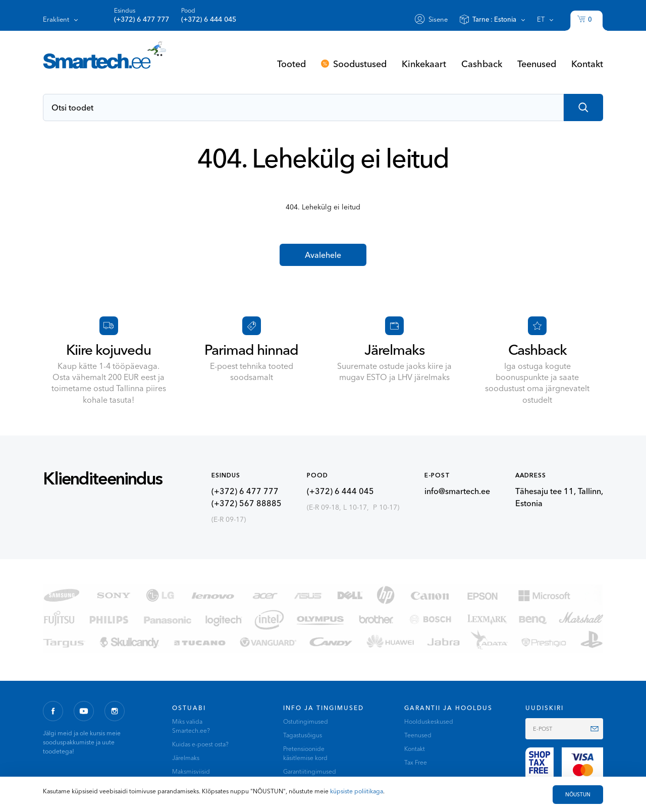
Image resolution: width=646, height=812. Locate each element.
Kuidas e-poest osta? (200, 744)
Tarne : (494, 19)
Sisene (438, 19)
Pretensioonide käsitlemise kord (305, 753)
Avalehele (323, 255)
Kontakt (587, 64)
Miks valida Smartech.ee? (191, 726)
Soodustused (360, 64)
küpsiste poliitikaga (357, 791)
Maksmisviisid (191, 771)
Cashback (482, 64)
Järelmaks (186, 758)
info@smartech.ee (457, 491)
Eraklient (56, 19)
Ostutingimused (306, 721)
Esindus (142, 15)
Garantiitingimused (310, 771)
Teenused (537, 64)
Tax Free (416, 762)
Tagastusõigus (303, 735)
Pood (209, 15)
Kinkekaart (424, 64)
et (541, 19)
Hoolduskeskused (429, 721)
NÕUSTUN (578, 795)
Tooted (291, 64)
